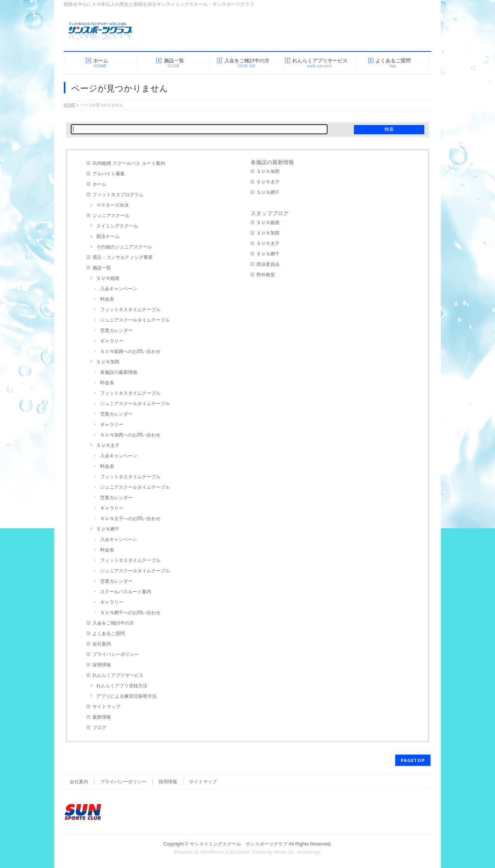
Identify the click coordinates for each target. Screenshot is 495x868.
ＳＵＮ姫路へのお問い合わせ (130, 351)
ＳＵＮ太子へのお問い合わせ (130, 519)
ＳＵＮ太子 (108, 445)
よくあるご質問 (109, 633)
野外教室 (266, 275)
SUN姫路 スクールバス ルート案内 (129, 163)
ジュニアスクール (111, 216)
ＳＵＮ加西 (108, 362)
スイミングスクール (117, 226)
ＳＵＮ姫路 (108, 278)
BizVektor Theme (248, 852)
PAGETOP (413, 760)
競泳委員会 (268, 264)
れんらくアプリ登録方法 (122, 686)
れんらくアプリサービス (118, 675)
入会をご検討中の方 (113, 623)
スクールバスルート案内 (126, 592)
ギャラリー (112, 341)
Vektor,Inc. (285, 852)
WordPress (212, 852)
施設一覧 (102, 268)
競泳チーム (108, 236)
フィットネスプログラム (118, 195)
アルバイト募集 (109, 174)
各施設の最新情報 (119, 372)
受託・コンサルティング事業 (123, 257)
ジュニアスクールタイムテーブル (135, 320)
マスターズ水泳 (113, 205)
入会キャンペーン (119, 289)
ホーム (99, 184)
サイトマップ (106, 707)
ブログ (99, 728)
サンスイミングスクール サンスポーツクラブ (239, 844)
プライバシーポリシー (116, 654)
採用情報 (102, 665)
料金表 (107, 299)
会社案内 (102, 644)
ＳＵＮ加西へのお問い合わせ (130, 435)
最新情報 (102, 717)
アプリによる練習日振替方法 (126, 696)
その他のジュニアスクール (124, 247)
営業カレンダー (116, 330)
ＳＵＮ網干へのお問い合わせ (130, 613)
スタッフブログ (270, 213)
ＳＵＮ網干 (108, 529)
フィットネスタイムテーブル (130, 310)
